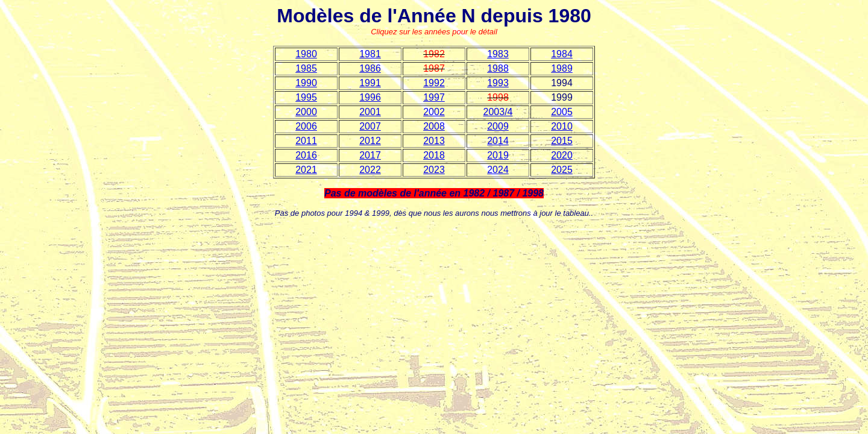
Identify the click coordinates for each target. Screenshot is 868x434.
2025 (562, 170)
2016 (306, 155)
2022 (370, 170)
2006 (306, 126)
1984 (562, 54)
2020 (562, 155)
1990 (306, 83)
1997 (434, 97)
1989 (562, 68)
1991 (370, 83)
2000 (306, 112)
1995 (306, 97)
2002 (434, 112)
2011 (306, 141)
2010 (562, 126)
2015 (562, 141)
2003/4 (498, 112)
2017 (370, 155)
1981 (370, 54)
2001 (370, 112)
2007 (370, 126)
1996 (370, 97)
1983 (498, 54)
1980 (306, 54)
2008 (434, 126)
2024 (498, 170)
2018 (434, 155)
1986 (370, 68)
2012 (370, 141)
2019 (498, 155)
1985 (306, 68)
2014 (498, 141)
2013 (434, 141)
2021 (306, 170)
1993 (498, 83)
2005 (562, 112)
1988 (498, 68)
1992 (434, 83)
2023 (434, 170)
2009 (498, 126)
